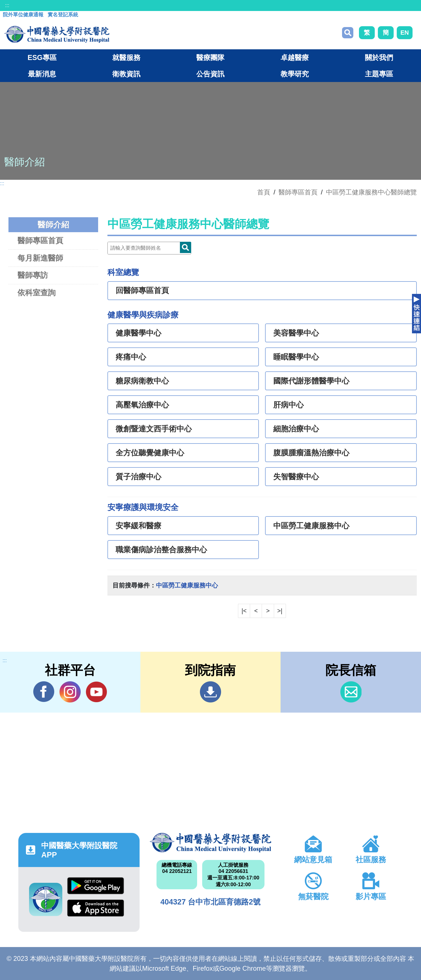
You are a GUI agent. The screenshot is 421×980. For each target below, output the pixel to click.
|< (244, 611)
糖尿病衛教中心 (142, 381)
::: (7, 5)
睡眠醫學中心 (296, 357)
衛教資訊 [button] (126, 74)
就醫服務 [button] (126, 57)
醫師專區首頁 (40, 240)
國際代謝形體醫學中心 (311, 381)
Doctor (186, 247)
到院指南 (210, 692)
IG (70, 692)
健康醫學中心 (138, 333)
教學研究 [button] (295, 74)
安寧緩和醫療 (138, 526)
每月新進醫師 (40, 258)
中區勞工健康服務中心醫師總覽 (371, 192)
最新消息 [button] (42, 74)
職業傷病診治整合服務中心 (161, 550)
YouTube (96, 692)
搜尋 (348, 33)
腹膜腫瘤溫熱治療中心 (311, 453)
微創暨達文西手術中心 (154, 429)
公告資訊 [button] (210, 74)
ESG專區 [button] (42, 57)
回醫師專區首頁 (142, 291)
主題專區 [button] (379, 74)
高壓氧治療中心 (142, 405)
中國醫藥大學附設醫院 (210, 843)
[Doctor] (149, 248)
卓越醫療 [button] (295, 57)
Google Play (96, 886)
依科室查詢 (37, 293)
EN (405, 33)
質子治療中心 (138, 477)
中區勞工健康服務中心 (311, 526)
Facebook (44, 692)
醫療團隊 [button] (210, 57)
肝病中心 (288, 405)
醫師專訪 (33, 275)
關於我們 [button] (379, 57)
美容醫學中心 (296, 333)
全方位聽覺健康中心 (150, 453)
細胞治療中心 (296, 429)
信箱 (351, 692)
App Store (96, 908)
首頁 (264, 192)
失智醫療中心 (296, 477)
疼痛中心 (131, 357)
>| (280, 611)
